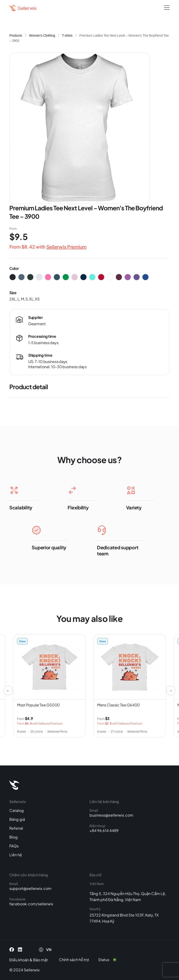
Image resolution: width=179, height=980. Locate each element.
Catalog (17, 810)
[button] (167, 8)
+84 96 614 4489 (104, 830)
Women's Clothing (42, 35)
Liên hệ (16, 855)
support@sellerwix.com (30, 888)
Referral (16, 828)
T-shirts (67, 35)
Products (16, 35)
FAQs (14, 846)
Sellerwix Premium (66, 247)
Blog (14, 837)
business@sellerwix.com (111, 815)
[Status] (110, 960)
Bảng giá (17, 819)
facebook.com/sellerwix (31, 904)
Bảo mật (40, 960)
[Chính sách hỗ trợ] (77, 960)
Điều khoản (19, 960)
